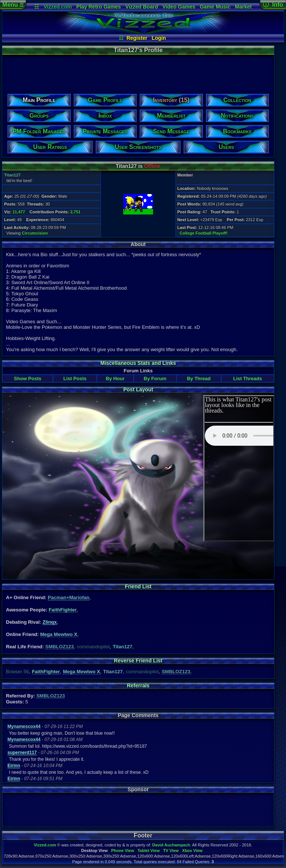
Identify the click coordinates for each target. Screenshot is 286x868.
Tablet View (149, 850)
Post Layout (138, 390)
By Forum (155, 379)
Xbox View (192, 850)
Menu (13, 5)
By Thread (199, 379)
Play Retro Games (99, 7)
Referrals (138, 686)
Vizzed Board (142, 7)
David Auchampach (171, 845)
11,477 (19, 212)
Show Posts (28, 379)
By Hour (115, 379)
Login (159, 38)
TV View (171, 850)
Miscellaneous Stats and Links (138, 363)
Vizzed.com (58, 7)
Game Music (215, 7)
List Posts (75, 379)
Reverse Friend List (138, 661)
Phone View (123, 850)
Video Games (179, 7)
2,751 (76, 212)
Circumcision (35, 233)
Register (137, 38)
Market (243, 7)
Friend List (138, 586)
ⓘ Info (273, 5)
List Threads (247, 379)
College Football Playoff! (204, 233)
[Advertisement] (138, 72)
